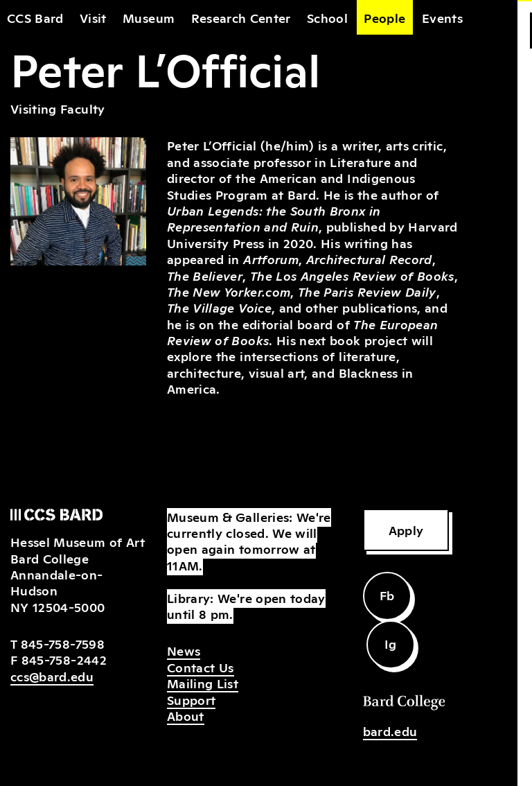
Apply (406, 530)
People (384, 17)
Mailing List (203, 683)
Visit (93, 17)
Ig (391, 643)
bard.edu (390, 731)
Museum (149, 17)
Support (191, 699)
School (327, 17)
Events (442, 17)
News (184, 650)
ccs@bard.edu (52, 676)
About (186, 715)
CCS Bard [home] (35, 17)
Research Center (241, 17)
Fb (387, 595)
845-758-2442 (64, 659)
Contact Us (201, 667)
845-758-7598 (63, 643)
